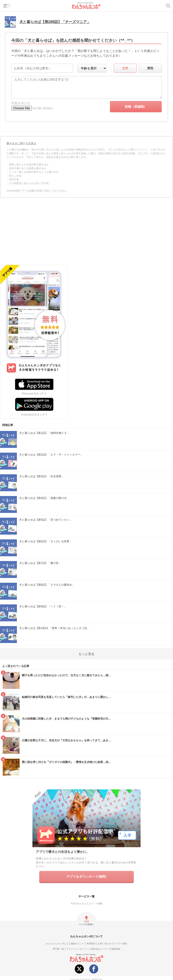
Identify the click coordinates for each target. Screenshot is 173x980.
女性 (125, 68)
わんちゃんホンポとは (57, 944)
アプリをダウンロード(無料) (86, 877)
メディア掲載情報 (111, 949)
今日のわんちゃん (80, 904)
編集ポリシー (77, 944)
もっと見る (86, 654)
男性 (150, 68)
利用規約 (91, 944)
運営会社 (96, 949)
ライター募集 (120, 944)
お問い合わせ (105, 944)
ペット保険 (97, 904)
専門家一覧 (58, 949)
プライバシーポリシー (77, 949)
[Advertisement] (86, 233)
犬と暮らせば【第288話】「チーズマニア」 (55, 22)
